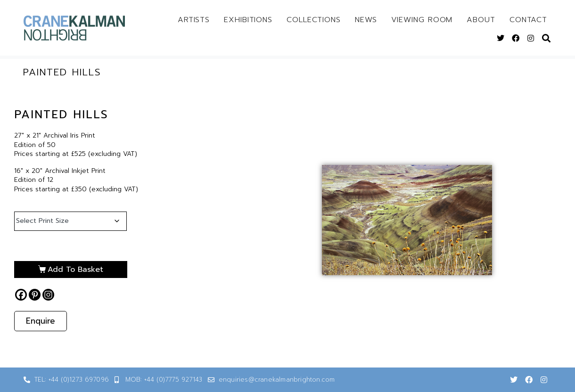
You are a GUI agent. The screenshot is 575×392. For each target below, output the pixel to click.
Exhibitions (248, 20)
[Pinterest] (35, 295)
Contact (528, 20)
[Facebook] (21, 295)
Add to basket (75, 269)
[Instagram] (48, 295)
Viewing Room (422, 20)
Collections (314, 20)
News (366, 20)
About (481, 20)
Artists (194, 20)
